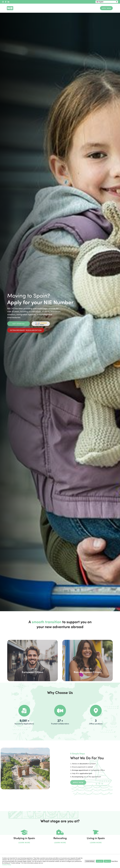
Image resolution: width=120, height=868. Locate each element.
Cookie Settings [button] (90, 861)
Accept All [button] (100, 861)
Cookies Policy (7, 865)
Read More (115, 861)
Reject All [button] (107, 861)
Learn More (24, 842)
